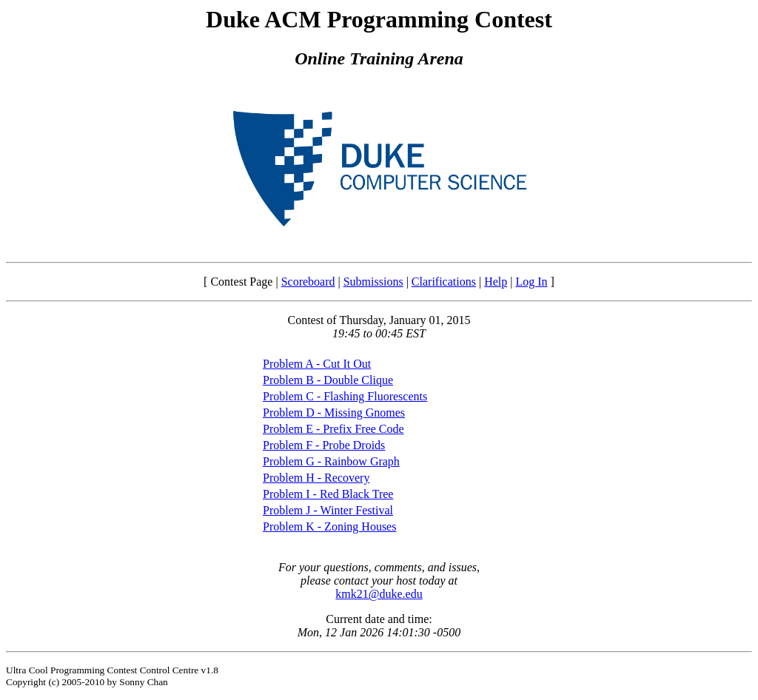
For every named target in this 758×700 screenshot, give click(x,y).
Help (496, 282)
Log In (531, 282)
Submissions (373, 282)
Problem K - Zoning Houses (329, 526)
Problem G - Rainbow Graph (331, 461)
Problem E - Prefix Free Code (333, 429)
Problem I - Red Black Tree (328, 494)
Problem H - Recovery (316, 478)
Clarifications (444, 282)
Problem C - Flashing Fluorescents (345, 396)
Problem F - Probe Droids (324, 445)
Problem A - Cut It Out (317, 364)
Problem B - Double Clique (328, 380)
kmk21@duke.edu (379, 594)
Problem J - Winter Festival (328, 510)
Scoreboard (308, 282)
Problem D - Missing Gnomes (334, 413)
